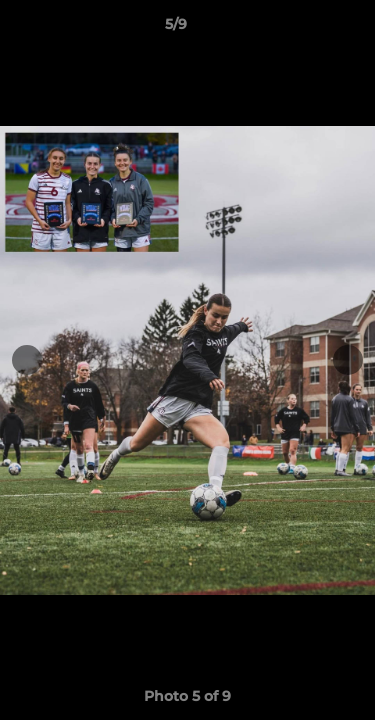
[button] (303, 29)
